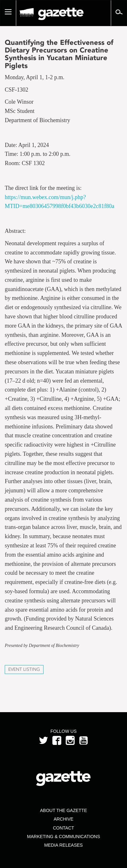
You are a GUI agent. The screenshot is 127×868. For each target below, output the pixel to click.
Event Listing (24, 669)
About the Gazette (63, 810)
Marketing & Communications (63, 837)
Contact (64, 828)
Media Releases (63, 845)
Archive (63, 819)
